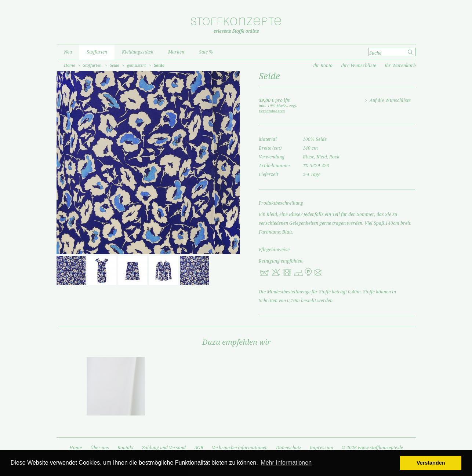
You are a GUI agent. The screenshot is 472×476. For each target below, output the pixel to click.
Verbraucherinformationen (240, 448)
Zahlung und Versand (164, 448)
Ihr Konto (323, 66)
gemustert (136, 65)
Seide (114, 65)
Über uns (100, 448)
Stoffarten (92, 65)
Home (69, 65)
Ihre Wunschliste (359, 66)
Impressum (322, 448)
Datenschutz (289, 448)
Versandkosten (272, 111)
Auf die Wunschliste (390, 100)
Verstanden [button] (431, 463)
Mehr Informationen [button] (286, 463)
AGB (199, 448)
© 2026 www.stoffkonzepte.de (372, 448)
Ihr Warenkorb (400, 66)
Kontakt (126, 448)
